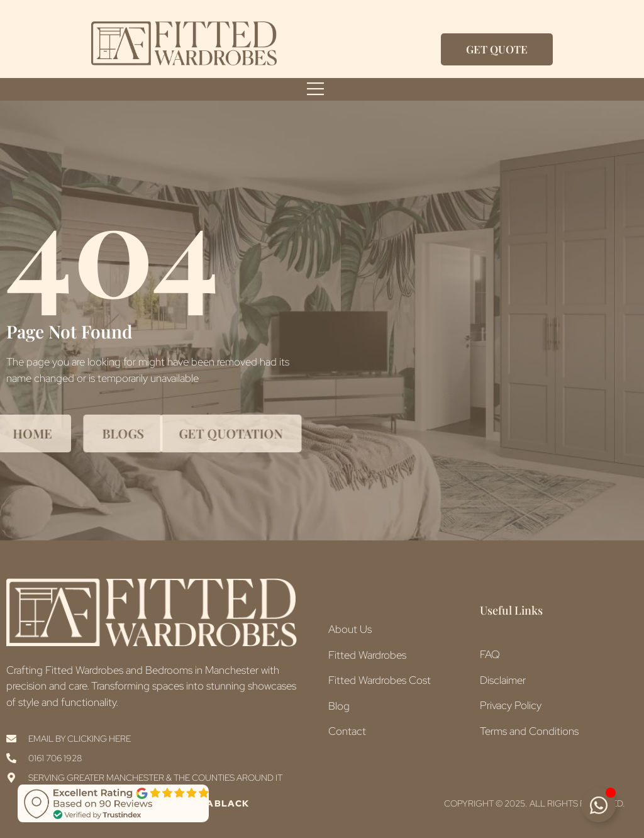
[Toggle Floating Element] (598, 805)
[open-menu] (316, 89)
